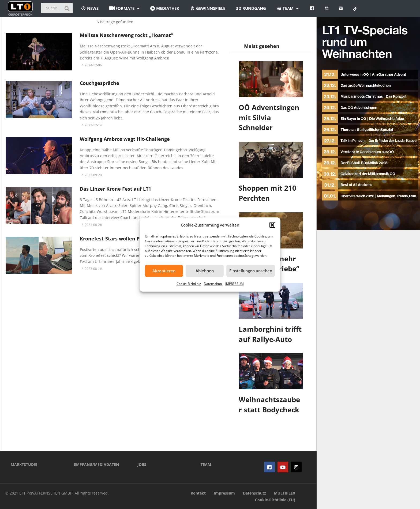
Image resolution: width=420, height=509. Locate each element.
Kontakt (198, 493)
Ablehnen (205, 271)
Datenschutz (213, 284)
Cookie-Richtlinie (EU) (275, 500)
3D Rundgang (251, 8)
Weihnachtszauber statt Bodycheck (269, 405)
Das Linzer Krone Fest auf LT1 (115, 189)
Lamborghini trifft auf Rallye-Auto (270, 334)
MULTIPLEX (285, 493)
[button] (272, 225)
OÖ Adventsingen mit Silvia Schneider (269, 117)
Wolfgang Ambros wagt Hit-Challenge (125, 139)
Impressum (224, 493)
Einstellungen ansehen (251, 271)
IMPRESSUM (235, 284)
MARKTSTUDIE (24, 464)
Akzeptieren (164, 271)
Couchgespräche (100, 83)
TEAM (206, 464)
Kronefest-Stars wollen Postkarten (122, 239)
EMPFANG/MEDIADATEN (96, 464)
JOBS (142, 464)
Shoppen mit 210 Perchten (267, 193)
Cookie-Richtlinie (189, 284)
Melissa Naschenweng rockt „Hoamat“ (126, 35)
